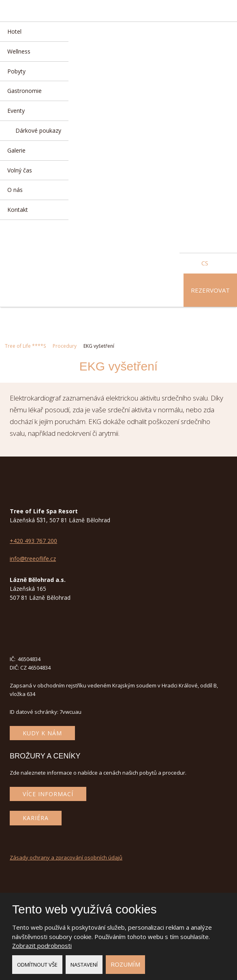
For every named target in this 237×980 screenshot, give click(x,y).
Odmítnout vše (37, 965)
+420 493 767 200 (33, 541)
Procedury (65, 346)
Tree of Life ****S (25, 346)
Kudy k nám (42, 733)
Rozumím (125, 964)
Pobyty (16, 71)
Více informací (48, 794)
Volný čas (20, 170)
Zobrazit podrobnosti (42, 946)
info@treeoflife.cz (33, 559)
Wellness (19, 51)
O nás (15, 190)
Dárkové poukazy (38, 130)
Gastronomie (25, 91)
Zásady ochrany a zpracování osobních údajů (66, 857)
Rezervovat (210, 290)
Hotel (14, 31)
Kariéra (36, 818)
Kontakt (18, 210)
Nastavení (84, 965)
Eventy (16, 111)
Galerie (16, 150)
